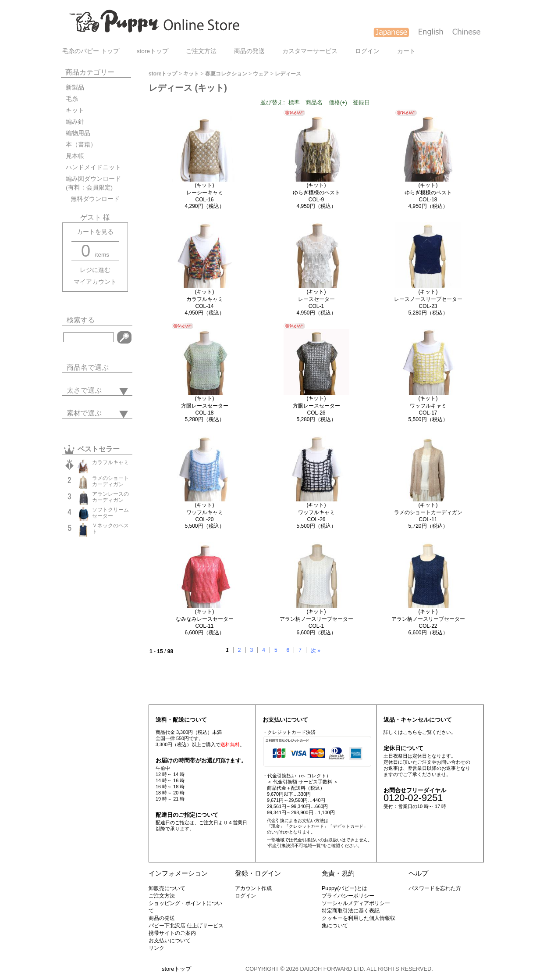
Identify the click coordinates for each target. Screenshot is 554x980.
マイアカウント (95, 282)
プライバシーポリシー (348, 896)
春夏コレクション (226, 74)
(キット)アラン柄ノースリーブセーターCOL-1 (316, 619)
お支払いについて (170, 941)
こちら (410, 732)
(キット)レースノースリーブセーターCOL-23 (428, 299)
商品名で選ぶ (88, 367)
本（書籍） (81, 145)
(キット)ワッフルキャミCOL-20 (205, 512)
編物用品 (78, 133)
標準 (294, 102)
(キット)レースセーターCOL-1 (316, 299)
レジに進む (95, 270)
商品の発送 (249, 51)
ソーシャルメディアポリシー (356, 903)
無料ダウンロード (93, 199)
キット (75, 110)
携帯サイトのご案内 (172, 933)
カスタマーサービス (310, 51)
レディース (288, 74)
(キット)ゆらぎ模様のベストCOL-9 (316, 192)
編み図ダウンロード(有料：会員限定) (93, 183)
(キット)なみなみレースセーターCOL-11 (205, 619)
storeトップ (153, 51)
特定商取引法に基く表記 (351, 911)
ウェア (261, 74)
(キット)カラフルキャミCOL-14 (205, 299)
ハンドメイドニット (93, 167)
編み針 (75, 122)
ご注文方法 (201, 51)
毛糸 (72, 99)
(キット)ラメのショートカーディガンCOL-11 (428, 512)
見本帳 (75, 156)
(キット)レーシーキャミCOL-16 (205, 192)
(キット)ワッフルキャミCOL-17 (428, 406)
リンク (156, 948)
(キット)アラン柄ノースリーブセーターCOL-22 (428, 619)
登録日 (361, 102)
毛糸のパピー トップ (91, 51)
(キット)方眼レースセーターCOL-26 (316, 406)
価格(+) (338, 102)
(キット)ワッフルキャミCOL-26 (316, 512)
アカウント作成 (253, 888)
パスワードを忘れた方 (435, 888)
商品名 (314, 102)
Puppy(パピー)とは (344, 888)
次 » (316, 651)
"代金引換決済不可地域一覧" (295, 846)
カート (406, 51)
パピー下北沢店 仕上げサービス (186, 926)
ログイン (367, 51)
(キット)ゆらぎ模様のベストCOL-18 (428, 192)
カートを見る (95, 232)
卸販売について (167, 888)
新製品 (75, 88)
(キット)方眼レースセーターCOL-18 (205, 406)
